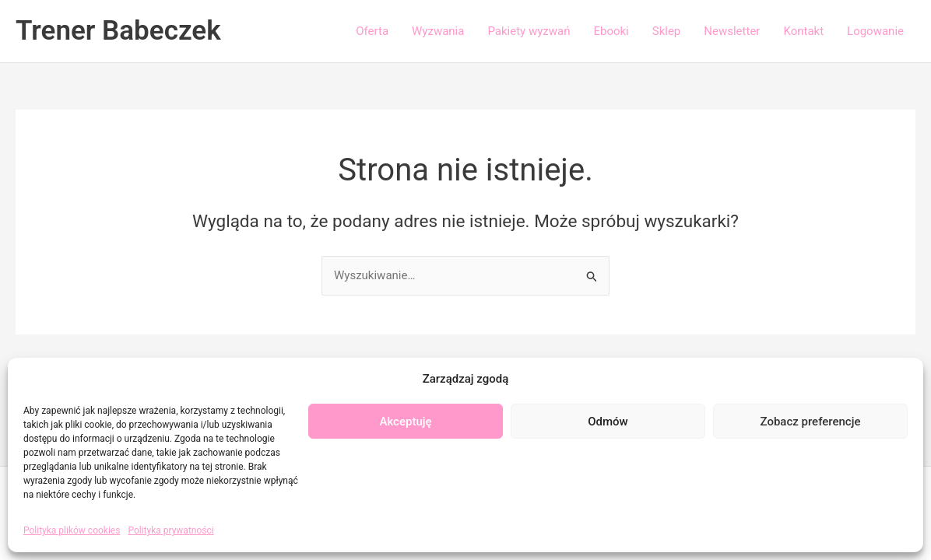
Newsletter (732, 31)
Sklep (667, 31)
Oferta (372, 31)
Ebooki (611, 31)
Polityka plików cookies (72, 530)
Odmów (608, 422)
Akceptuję (405, 422)
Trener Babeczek (118, 31)
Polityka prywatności (170, 530)
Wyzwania (438, 31)
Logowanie (875, 31)
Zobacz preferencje (811, 422)
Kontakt (803, 31)
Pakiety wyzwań (529, 31)
